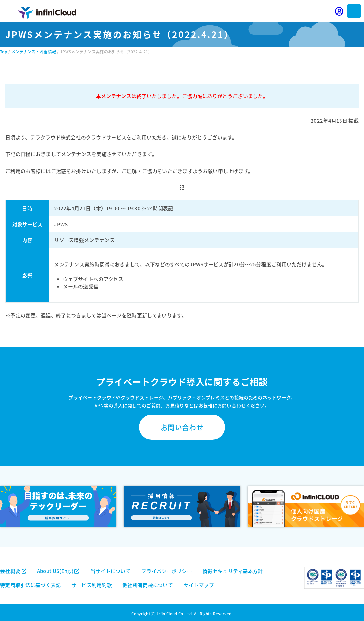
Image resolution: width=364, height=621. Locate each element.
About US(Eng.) (58, 571)
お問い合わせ (182, 427)
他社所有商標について (148, 585)
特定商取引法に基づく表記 (30, 585)
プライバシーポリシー (167, 571)
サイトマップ (199, 585)
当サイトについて (111, 571)
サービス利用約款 (92, 585)
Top (4, 52)
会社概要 (13, 571)
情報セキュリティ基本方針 (233, 571)
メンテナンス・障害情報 (34, 52)
